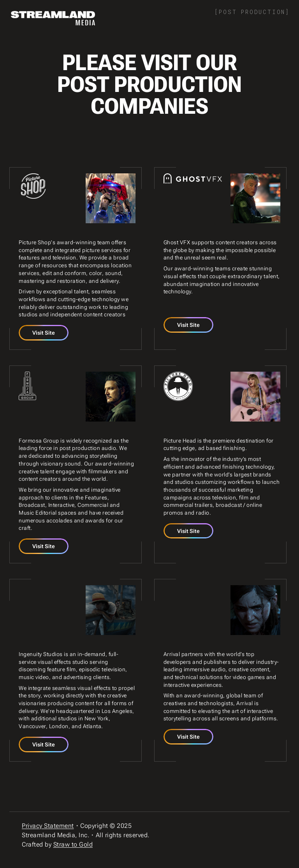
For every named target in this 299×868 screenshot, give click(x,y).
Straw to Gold (73, 844)
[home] (53, 18)
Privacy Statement (48, 826)
